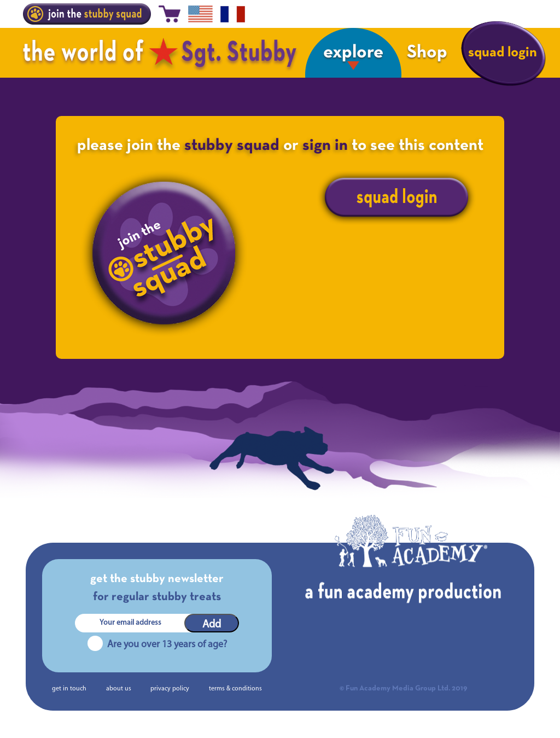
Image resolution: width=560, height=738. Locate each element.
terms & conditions (235, 689)
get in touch (69, 689)
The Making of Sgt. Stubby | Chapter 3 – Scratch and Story (426, 507)
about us (119, 689)
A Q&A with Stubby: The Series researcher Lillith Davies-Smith (143, 507)
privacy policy (170, 689)
